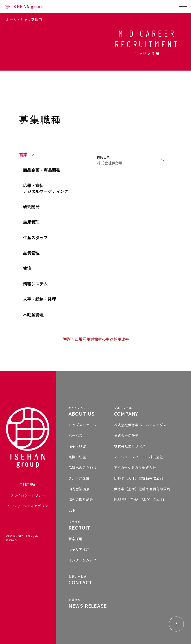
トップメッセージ (83, 425)
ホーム (11, 20)
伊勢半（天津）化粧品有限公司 (139, 478)
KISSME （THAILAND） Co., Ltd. (141, 499)
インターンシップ (82, 560)
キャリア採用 (79, 549)
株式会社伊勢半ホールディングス (140, 425)
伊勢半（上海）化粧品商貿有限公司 (142, 489)
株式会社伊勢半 (126, 435)
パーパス (76, 435)
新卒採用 (76, 539)
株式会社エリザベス (130, 446)
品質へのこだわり (83, 467)
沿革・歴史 (77, 446)
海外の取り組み (81, 499)
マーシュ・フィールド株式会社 (139, 457)
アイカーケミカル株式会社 (135, 467)
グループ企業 (79, 478)
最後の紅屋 (77, 457)
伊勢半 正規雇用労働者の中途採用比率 (96, 339)
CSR (72, 510)
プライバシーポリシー (28, 495)
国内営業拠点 (79, 489)
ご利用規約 (28, 484)
